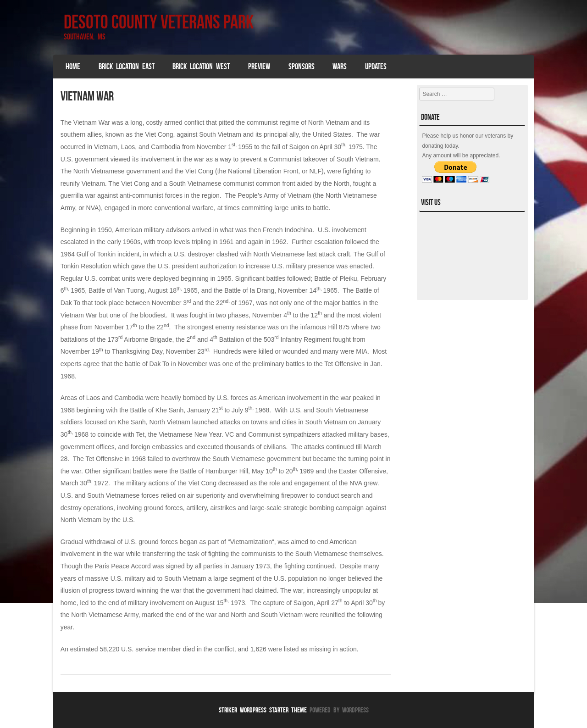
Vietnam (106, 147)
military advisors (167, 230)
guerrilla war (78, 195)
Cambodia (166, 147)
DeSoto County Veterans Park (159, 22)
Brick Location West (201, 67)
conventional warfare (184, 208)
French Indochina (288, 230)
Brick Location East (127, 67)
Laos (128, 147)
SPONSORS (302, 67)
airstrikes (223, 508)
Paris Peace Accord (123, 566)
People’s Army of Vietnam (274, 195)
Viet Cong (135, 183)
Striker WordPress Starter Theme (263, 710)
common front (276, 183)
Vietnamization (251, 542)
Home (73, 67)
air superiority (206, 495)
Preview (259, 67)
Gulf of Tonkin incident (108, 254)
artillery (197, 508)
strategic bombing (309, 508)
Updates (376, 67)
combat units (117, 278)
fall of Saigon (291, 147)
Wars (340, 67)
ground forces (163, 508)
